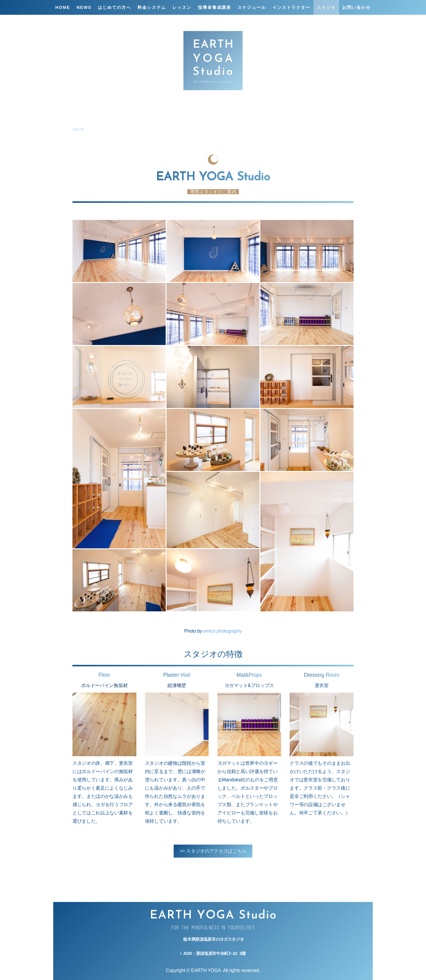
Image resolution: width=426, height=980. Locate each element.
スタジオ (326, 7)
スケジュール (252, 7)
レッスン (182, 7)
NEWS (84, 7)
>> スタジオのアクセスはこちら (213, 851)
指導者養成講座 (214, 7)
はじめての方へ (114, 7)
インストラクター (291, 7)
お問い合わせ (356, 7)
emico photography (223, 631)
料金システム (152, 7)
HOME (63, 7)
